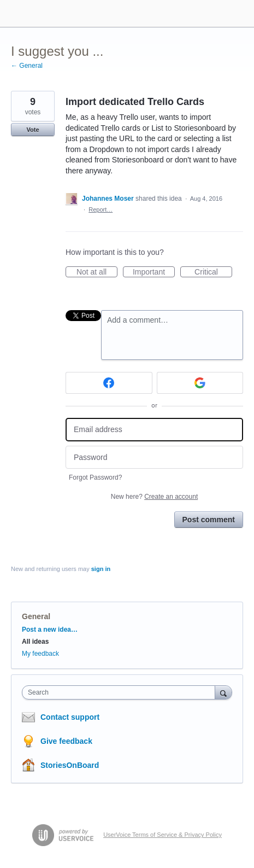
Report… (101, 209)
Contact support (70, 717)
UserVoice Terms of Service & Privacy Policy (163, 835)
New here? (154, 497)
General (36, 616)
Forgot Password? (95, 477)
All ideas (35, 642)
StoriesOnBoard (70, 765)
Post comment (209, 520)
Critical (213, 272)
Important (154, 272)
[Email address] (154, 430)
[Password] (154, 458)
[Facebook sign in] (109, 383)
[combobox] (121, 692)
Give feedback (66, 741)
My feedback (40, 654)
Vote (33, 130)
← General (27, 66)
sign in (101, 569)
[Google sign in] (200, 383)
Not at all (97, 272)
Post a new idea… (50, 630)
